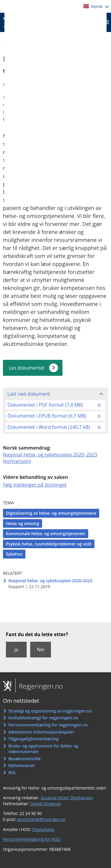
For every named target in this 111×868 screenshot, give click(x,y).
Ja (16, 649)
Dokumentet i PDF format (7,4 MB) (45, 405)
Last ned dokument (29, 394)
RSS (12, 772)
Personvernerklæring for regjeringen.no (48, 725)
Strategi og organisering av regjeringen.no (50, 711)
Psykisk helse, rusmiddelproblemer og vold (49, 544)
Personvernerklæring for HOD (32, 839)
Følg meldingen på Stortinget (35, 485)
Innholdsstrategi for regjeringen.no (43, 718)
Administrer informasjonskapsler (41, 732)
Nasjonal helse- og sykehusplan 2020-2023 (50, 581)
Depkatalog (43, 829)
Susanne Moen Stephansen (67, 798)
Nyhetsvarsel (21, 765)
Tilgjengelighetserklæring (33, 739)
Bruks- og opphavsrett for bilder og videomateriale (43, 749)
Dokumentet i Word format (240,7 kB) (49, 427)
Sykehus (14, 554)
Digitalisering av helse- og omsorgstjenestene (51, 513)
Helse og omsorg (22, 523)
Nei (40, 649)
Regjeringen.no (39, 686)
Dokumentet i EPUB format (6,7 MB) (47, 416)
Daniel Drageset (46, 804)
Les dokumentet (27, 368)
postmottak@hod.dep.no (41, 819)
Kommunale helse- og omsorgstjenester (46, 534)
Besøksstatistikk (25, 759)
